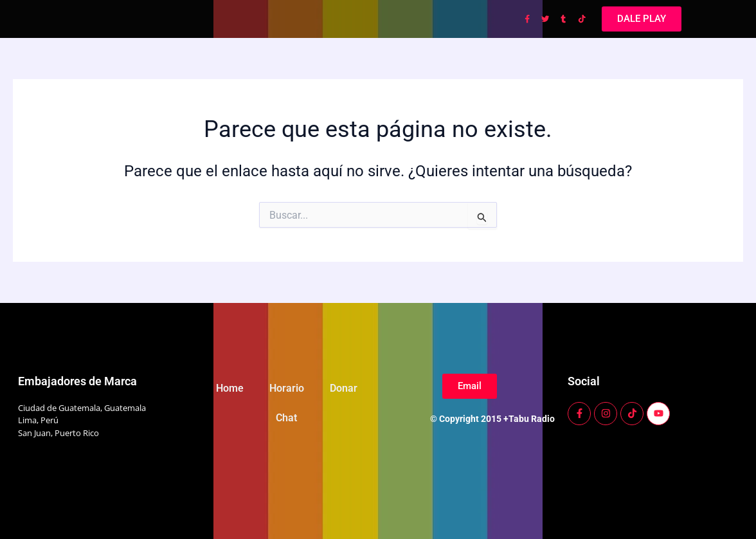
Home (230, 388)
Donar (344, 388)
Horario (287, 388)
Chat (286, 418)
